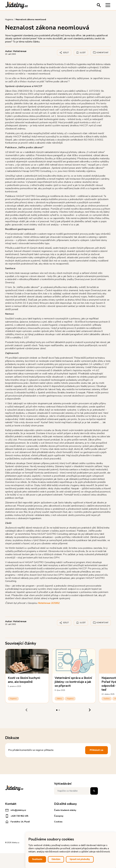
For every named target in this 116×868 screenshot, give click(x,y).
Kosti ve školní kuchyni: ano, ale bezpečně (24, 680)
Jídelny (59, 699)
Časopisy (59, 816)
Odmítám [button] (56, 859)
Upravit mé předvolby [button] (80, 859)
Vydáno (107, 699)
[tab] (57, 710)
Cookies (58, 822)
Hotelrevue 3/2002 (48, 603)
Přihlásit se (97, 750)
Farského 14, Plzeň (17, 822)
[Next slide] (90, 710)
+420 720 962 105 (17, 816)
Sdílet (64, 53)
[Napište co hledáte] (76, 791)
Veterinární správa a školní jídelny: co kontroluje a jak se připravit (73, 682)
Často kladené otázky (65, 810)
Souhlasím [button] (37, 859)
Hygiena (13, 699)
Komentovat (101, 53)
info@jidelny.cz (16, 810)
